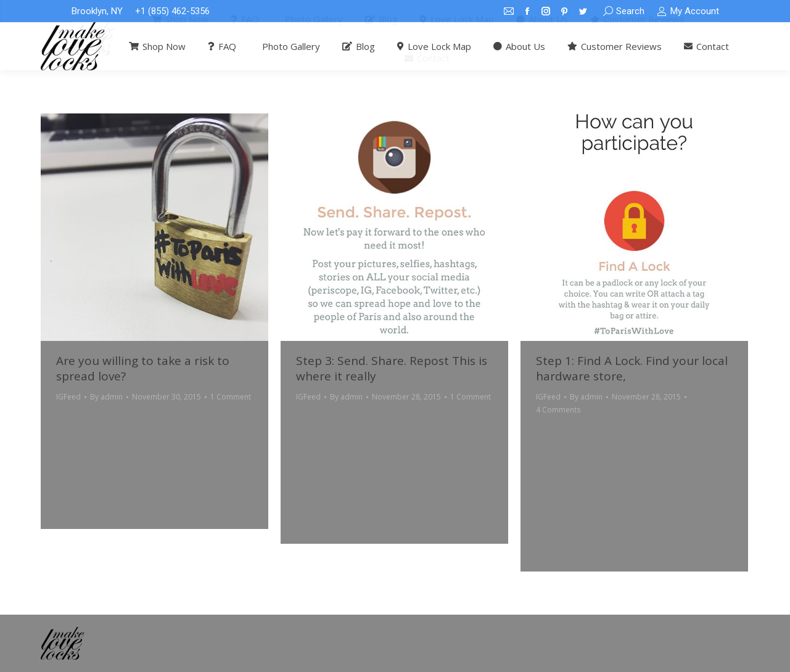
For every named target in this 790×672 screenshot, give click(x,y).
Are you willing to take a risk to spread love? (143, 368)
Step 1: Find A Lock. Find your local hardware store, (632, 368)
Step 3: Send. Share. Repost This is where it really (392, 368)
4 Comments (558, 410)
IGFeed (68, 397)
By (106, 397)
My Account (688, 11)
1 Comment (231, 397)
